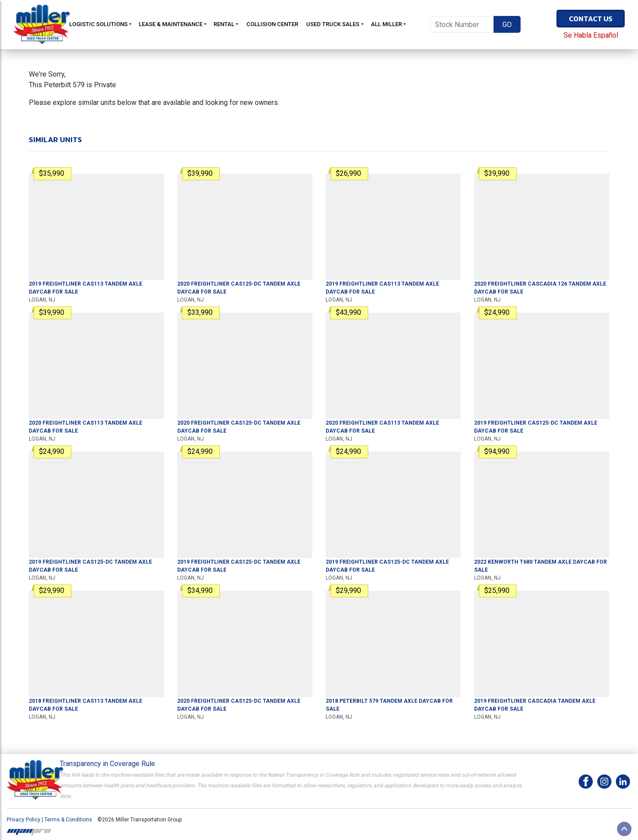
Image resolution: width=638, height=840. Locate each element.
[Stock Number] (462, 24)
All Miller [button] (386, 24)
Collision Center (272, 24)
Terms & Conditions (68, 820)
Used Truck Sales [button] (333, 24)
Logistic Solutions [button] (98, 24)
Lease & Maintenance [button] (171, 24)
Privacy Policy (23, 820)
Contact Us (591, 19)
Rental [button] (224, 24)
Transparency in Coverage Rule (107, 764)
